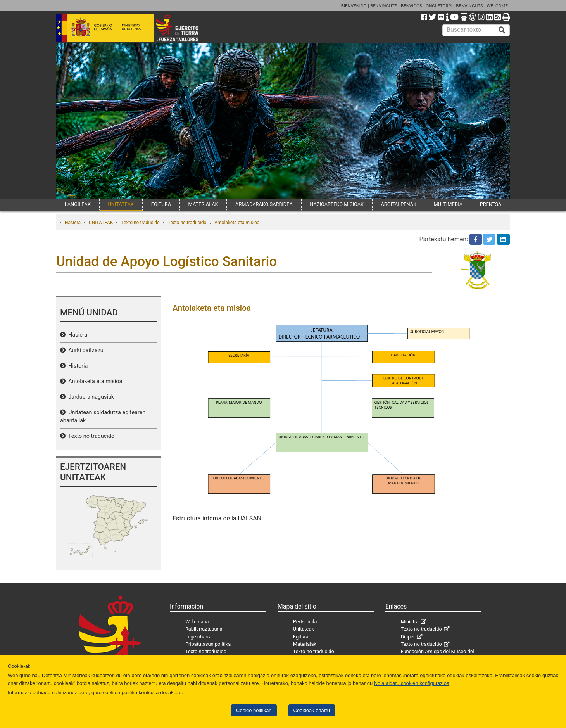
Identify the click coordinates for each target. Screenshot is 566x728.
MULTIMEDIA (448, 204)
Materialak (305, 644)
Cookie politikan (254, 710)
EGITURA (161, 204)
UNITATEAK (121, 204)
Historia (77, 366)
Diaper (408, 637)
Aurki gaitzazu (85, 350)
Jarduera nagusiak (90, 397)
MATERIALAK (203, 204)
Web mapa (197, 622)
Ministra (410, 622)
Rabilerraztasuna (204, 629)
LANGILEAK (78, 204)
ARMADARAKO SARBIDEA (264, 204)
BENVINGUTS (384, 6)
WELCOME (497, 6)
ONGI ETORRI (439, 6)
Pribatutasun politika (208, 644)
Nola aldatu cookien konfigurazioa (412, 683)
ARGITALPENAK (399, 204)
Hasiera (73, 223)
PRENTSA (491, 204)
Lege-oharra (198, 637)
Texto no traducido (140, 223)
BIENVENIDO (354, 6)
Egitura (301, 637)
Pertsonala (305, 622)
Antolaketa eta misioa (237, 223)
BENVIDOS (412, 6)
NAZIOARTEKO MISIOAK (337, 204)
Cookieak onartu (312, 710)
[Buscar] (502, 30)
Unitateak (304, 629)
